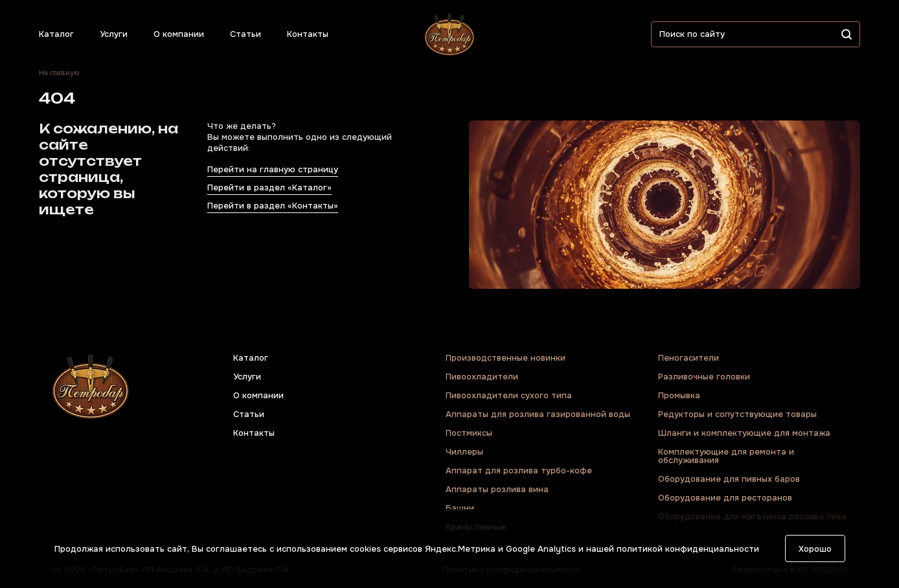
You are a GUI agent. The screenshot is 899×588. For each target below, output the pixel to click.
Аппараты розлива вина (497, 489)
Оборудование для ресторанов (725, 498)
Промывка (679, 395)
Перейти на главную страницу (273, 169)
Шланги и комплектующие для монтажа (744, 433)
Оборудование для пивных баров (729, 479)
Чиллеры (464, 452)
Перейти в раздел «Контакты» (273, 206)
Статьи (245, 34)
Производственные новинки (506, 358)
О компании (179, 34)
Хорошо (815, 549)
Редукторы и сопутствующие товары (737, 414)
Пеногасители (688, 358)
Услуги (114, 34)
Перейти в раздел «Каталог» (269, 187)
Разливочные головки (704, 377)
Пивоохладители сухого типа (509, 395)
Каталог (56, 34)
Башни (460, 508)
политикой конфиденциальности (688, 549)
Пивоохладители (482, 377)
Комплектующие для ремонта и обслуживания (726, 456)
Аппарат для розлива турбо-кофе (519, 470)
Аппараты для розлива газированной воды (538, 414)
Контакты (308, 34)
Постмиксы (469, 433)
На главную (59, 73)
